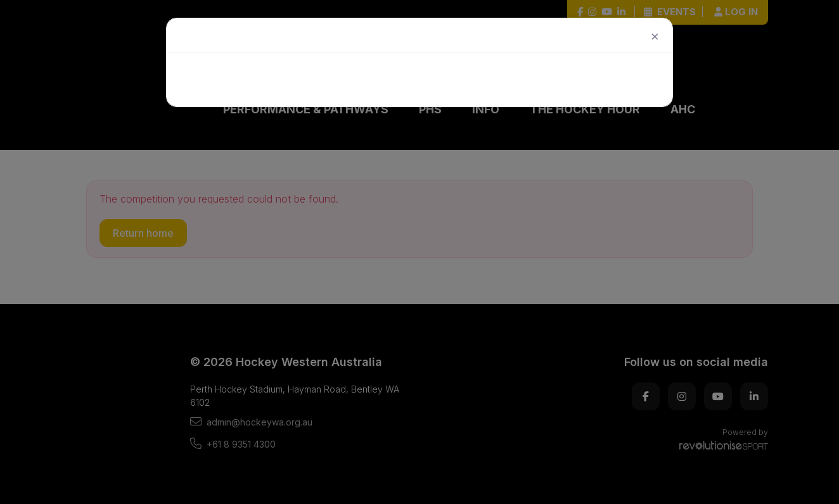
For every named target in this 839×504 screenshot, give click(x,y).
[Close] (655, 35)
